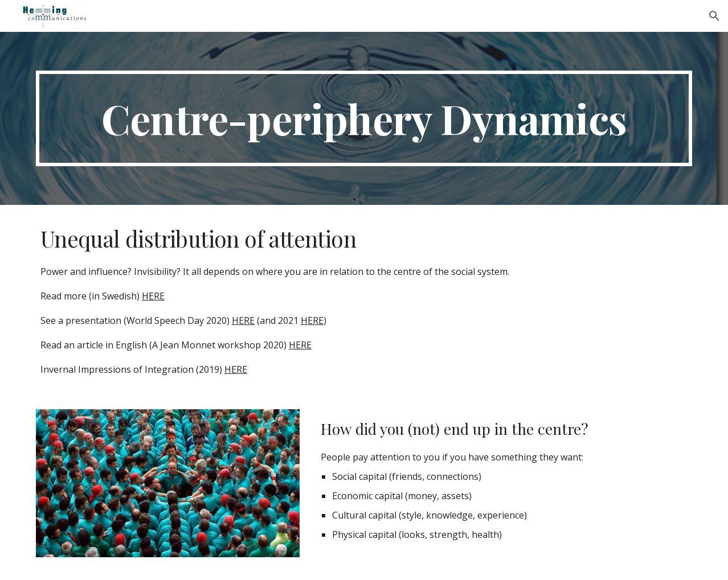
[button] (714, 16)
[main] (364, 118)
